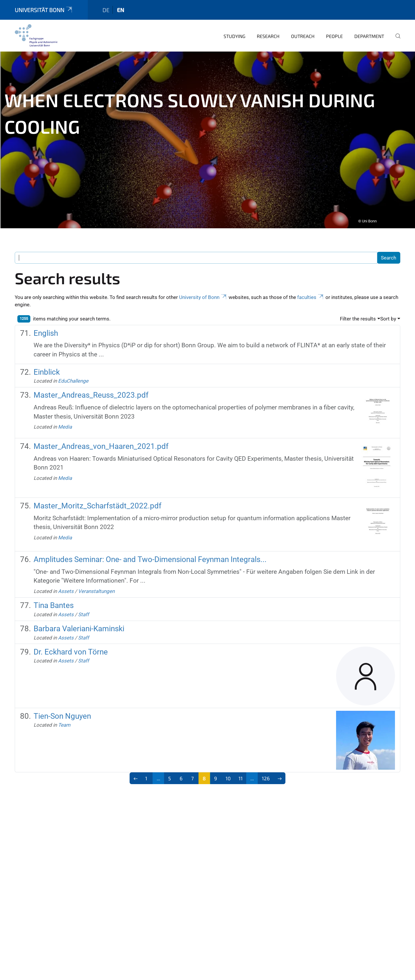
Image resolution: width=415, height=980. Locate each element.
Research (268, 23)
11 (241, 765)
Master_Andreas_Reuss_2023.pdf (91, 382)
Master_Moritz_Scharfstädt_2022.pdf (97, 493)
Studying (234, 23)
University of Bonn (203, 284)
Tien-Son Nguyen (62, 703)
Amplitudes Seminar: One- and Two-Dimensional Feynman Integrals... (150, 546)
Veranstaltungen (96, 578)
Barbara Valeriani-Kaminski (79, 615)
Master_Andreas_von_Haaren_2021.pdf (101, 433)
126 (266, 765)
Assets (66, 578)
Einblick (47, 359)
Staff (84, 601)
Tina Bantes (54, 592)
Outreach (303, 23)
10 (228, 765)
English (46, 320)
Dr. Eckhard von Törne (71, 639)
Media (65, 414)
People (334, 23)
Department (369, 23)
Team (64, 712)
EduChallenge (73, 368)
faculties (311, 284)
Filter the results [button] (358, 305)
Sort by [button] (388, 305)
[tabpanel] (208, 127)
